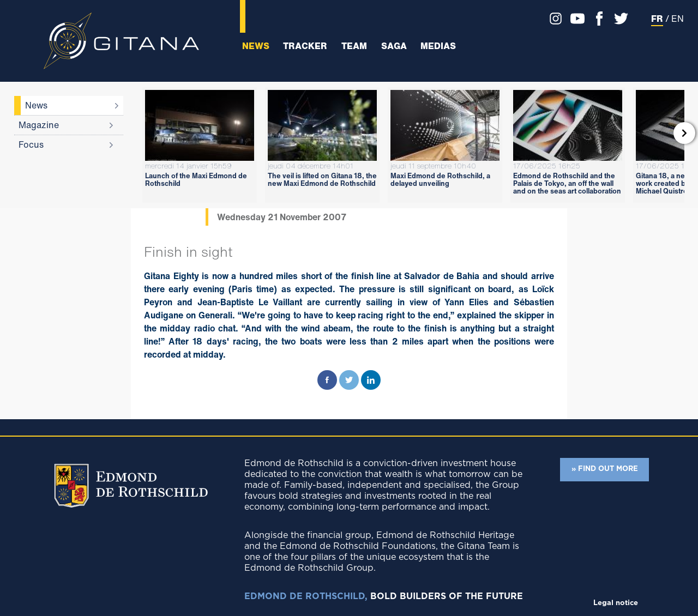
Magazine (39, 125)
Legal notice (616, 603)
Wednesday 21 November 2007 (282, 217)
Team (354, 46)
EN (678, 19)
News (256, 46)
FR (657, 19)
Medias (438, 46)
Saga (394, 46)
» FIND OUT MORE (605, 469)
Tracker (305, 46)
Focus (31, 144)
